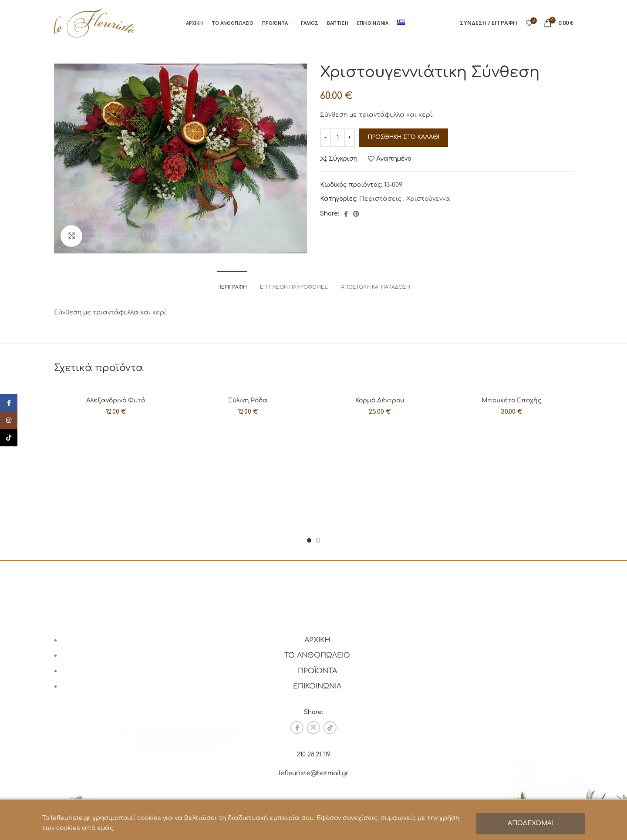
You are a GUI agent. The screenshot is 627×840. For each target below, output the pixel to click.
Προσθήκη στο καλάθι (404, 137)
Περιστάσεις (380, 199)
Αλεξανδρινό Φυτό (116, 400)
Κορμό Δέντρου (380, 400)
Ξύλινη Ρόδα (248, 400)
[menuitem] (403, 23)
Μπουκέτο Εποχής (511, 400)
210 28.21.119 (313, 754)
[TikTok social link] (330, 728)
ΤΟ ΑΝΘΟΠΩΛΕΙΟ (317, 655)
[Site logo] (94, 22)
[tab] (232, 283)
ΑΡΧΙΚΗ (317, 640)
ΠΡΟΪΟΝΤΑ (317, 671)
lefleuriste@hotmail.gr (313, 773)
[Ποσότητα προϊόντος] (337, 138)
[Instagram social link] (313, 728)
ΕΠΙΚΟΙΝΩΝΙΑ (317, 686)
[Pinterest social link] (356, 214)
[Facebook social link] (346, 214)
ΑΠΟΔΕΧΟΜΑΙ (531, 823)
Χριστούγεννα (428, 199)
